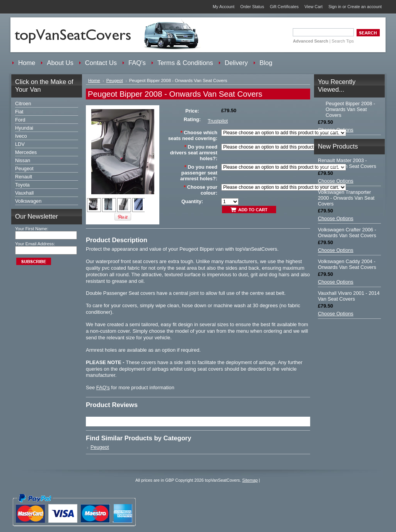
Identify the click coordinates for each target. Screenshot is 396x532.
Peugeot (24, 168)
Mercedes (26, 152)
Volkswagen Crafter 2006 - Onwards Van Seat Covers (347, 233)
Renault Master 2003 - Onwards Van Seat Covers (347, 163)
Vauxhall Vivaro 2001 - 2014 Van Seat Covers (349, 296)
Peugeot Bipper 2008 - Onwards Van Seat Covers (350, 109)
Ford (20, 120)
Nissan (23, 160)
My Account (224, 7)
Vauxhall (24, 193)
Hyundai (24, 128)
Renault (24, 177)
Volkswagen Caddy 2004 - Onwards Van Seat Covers (347, 264)
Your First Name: (32, 229)
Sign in (335, 7)
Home (94, 80)
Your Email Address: (35, 244)
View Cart (313, 7)
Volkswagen (28, 201)
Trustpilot (218, 121)
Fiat (19, 112)
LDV (20, 144)
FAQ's (103, 387)
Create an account (364, 7)
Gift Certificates (284, 7)
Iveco (21, 136)
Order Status (252, 7)
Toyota (22, 185)
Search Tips (343, 41)
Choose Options (336, 130)
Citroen (23, 103)
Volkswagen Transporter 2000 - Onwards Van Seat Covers (346, 198)
